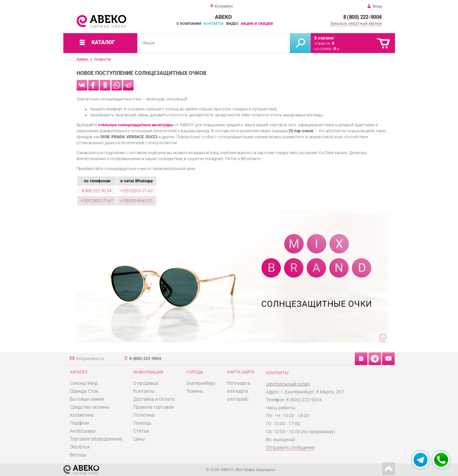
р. (337, 49)
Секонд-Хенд (84, 383)
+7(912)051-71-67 (137, 191)
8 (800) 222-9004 (362, 17)
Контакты (214, 24)
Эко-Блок (80, 447)
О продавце (146, 383)
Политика (144, 415)
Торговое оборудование (96, 439)
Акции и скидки (257, 24)
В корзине (324, 38)
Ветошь (78, 455)
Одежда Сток (84, 391)
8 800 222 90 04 (97, 191)
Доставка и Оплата (154, 399)
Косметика (82, 415)
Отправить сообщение (290, 447)
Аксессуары (83, 431)
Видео (232, 24)
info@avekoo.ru (90, 359)
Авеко (82, 59)
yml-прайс (238, 399)
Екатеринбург (201, 383)
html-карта (239, 383)
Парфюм (79, 423)
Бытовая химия (87, 399)
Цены (139, 439)
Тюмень (195, 391)
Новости (103, 59)
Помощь (142, 423)
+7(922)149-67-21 (137, 201)
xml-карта (238, 391)
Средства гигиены (90, 407)
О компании (189, 24)
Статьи (141, 431)
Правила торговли (154, 407)
